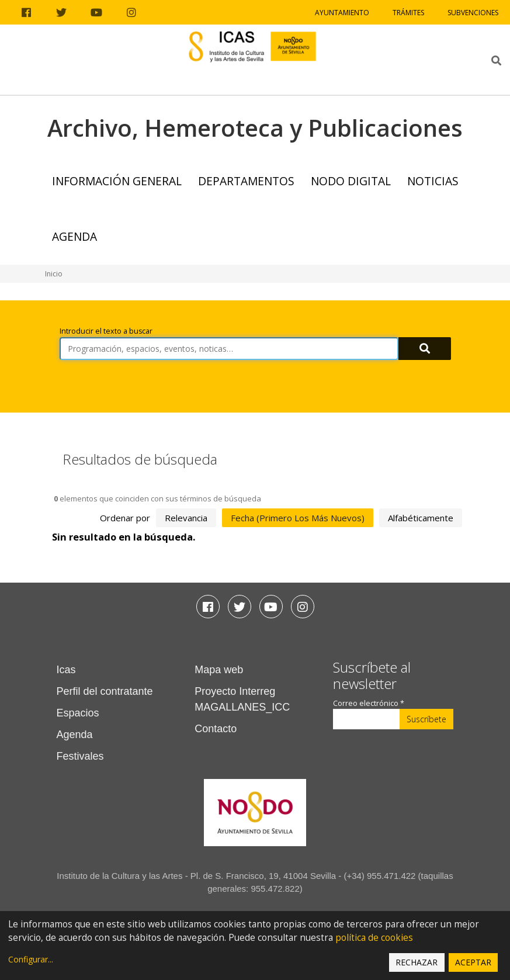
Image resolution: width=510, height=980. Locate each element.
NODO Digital (351, 181)
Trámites (408, 13)
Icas (66, 670)
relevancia (186, 518)
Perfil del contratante (105, 691)
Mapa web (219, 670)
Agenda (74, 236)
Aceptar (473, 962)
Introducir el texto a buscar (106, 331)
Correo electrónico (369, 703)
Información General (117, 181)
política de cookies (374, 938)
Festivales (80, 756)
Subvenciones (473, 13)
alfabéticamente (421, 518)
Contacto (216, 729)
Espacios (78, 713)
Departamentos (246, 181)
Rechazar (417, 962)
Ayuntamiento (342, 13)
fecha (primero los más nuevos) (298, 518)
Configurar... (31, 959)
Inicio (54, 274)
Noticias (433, 181)
